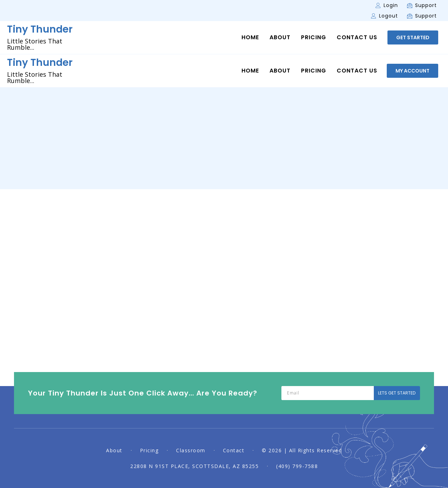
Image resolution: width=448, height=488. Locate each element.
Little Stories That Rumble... (35, 44)
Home (250, 37)
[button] (413, 37)
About (280, 37)
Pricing (314, 37)
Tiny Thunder (40, 29)
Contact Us (357, 37)
